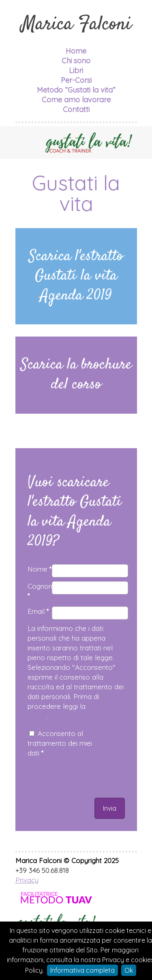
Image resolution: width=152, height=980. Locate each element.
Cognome (40, 591)
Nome (40, 569)
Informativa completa (82, 970)
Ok (129, 970)
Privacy (27, 880)
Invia (110, 808)
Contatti (76, 109)
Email (38, 611)
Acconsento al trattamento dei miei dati (60, 743)
